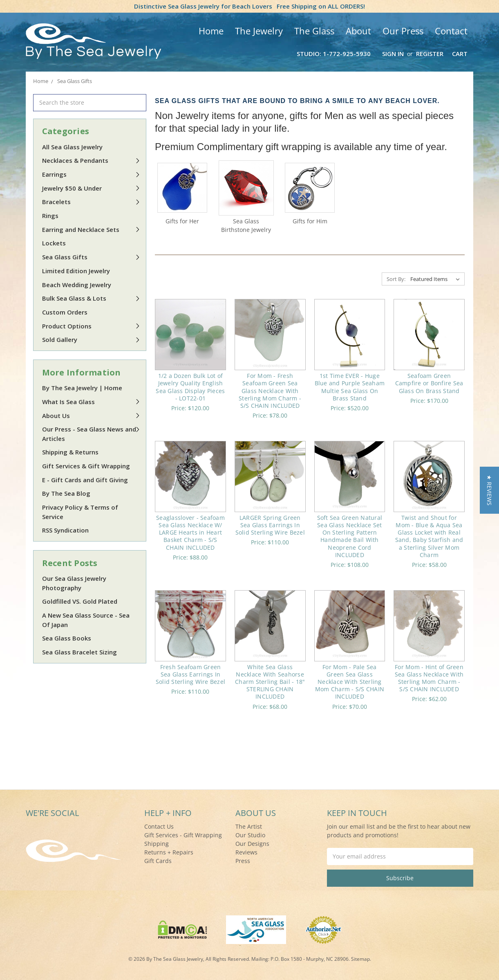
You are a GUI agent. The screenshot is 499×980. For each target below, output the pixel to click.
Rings (50, 216)
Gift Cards (158, 861)
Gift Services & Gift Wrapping (86, 466)
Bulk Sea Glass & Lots (91, 298)
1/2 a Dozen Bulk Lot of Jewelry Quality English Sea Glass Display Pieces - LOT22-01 (190, 387)
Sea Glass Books (67, 638)
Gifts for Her (182, 221)
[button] (489, 490)
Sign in (393, 54)
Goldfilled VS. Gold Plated (80, 601)
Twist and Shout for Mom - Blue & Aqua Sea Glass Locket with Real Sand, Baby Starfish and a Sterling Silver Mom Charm (429, 536)
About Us (91, 416)
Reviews (246, 852)
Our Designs (252, 844)
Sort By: (396, 279)
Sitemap (360, 959)
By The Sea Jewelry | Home (82, 388)
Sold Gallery (91, 339)
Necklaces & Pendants (91, 160)
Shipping (157, 844)
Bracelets (91, 202)
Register (430, 54)
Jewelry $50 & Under (91, 188)
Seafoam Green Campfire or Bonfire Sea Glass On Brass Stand (429, 383)
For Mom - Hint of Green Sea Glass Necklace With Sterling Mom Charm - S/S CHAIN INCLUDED (429, 678)
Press (243, 861)
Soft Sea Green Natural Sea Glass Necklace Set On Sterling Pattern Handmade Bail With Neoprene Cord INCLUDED (350, 536)
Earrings (91, 174)
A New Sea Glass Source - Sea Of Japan (86, 620)
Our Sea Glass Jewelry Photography (74, 583)
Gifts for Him (310, 221)
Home (211, 31)
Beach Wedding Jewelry (77, 285)
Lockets (54, 243)
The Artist (249, 826)
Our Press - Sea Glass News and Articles (91, 434)
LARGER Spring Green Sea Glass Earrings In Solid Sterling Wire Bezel (270, 525)
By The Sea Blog (66, 493)
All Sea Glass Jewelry (72, 147)
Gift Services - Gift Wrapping (183, 835)
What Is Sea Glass (91, 402)
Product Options (91, 326)
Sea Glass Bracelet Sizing (79, 652)
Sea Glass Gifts (91, 257)
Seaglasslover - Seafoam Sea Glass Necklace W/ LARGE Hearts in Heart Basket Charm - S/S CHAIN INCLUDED (190, 533)
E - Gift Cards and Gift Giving (85, 480)
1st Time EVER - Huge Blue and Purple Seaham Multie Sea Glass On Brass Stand (350, 387)
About (358, 31)
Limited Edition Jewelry (76, 271)
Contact (451, 31)
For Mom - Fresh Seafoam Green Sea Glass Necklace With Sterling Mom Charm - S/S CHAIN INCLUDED (270, 391)
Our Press (403, 31)
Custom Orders (65, 312)
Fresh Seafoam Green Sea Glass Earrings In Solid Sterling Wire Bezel (190, 674)
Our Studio (250, 835)
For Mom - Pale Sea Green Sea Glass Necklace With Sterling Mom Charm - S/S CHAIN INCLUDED (350, 682)
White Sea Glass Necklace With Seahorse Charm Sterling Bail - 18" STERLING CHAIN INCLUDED (270, 682)
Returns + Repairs (169, 852)
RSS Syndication (65, 530)
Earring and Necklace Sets (91, 229)
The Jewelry (259, 31)
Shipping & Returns (70, 452)
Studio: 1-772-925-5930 (334, 54)
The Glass (314, 31)
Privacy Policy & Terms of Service (80, 512)
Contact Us (159, 826)
